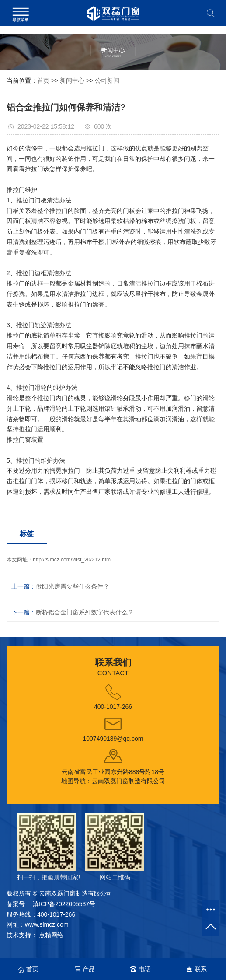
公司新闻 (107, 80)
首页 (43, 80)
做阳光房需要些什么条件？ (73, 586)
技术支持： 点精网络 (35, 935)
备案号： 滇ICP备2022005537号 (51, 904)
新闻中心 (72, 80)
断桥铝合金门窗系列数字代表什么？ (85, 612)
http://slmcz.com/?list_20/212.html (72, 560)
